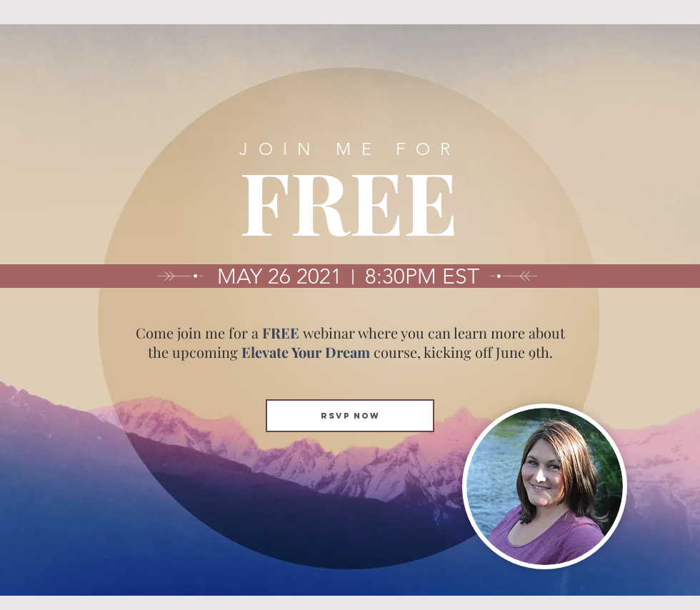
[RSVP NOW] (350, 416)
